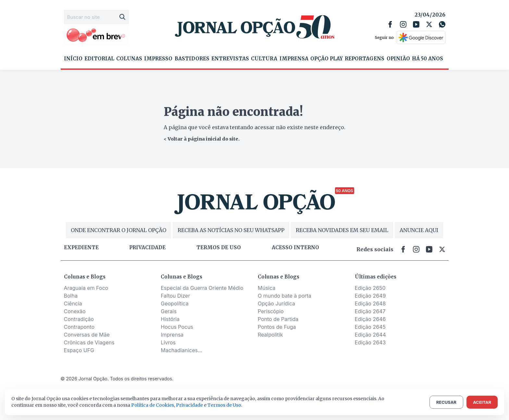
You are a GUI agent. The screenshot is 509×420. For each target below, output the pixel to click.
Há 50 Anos (428, 59)
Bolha (71, 296)
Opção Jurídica (276, 303)
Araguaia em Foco (86, 288)
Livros (168, 342)
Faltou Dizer (175, 296)
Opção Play (327, 59)
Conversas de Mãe (87, 335)
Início (73, 59)
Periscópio (271, 311)
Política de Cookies (153, 405)
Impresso (158, 59)
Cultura (264, 59)
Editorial (99, 59)
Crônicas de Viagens (89, 342)
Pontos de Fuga (277, 327)
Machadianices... (181, 350)
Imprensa (294, 59)
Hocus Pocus (177, 327)
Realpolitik (270, 335)
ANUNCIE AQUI (419, 230)
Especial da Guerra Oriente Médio (202, 288)
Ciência (73, 303)
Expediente (81, 248)
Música (267, 288)
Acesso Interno (295, 248)
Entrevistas (230, 59)
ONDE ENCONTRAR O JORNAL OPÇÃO (118, 230)
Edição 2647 (370, 311)
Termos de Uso (224, 405)
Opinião (398, 59)
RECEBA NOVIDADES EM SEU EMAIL (342, 230)
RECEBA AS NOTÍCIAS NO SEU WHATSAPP (231, 230)
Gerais (169, 311)
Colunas (129, 59)
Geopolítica (174, 303)
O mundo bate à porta (285, 296)
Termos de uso (219, 248)
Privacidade (147, 248)
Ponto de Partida (278, 319)
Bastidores (192, 59)
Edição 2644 (370, 335)
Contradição (79, 319)
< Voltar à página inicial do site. (202, 139)
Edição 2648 (370, 303)
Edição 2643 (370, 342)
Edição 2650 (370, 288)
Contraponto (79, 327)
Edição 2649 (370, 296)
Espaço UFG (79, 350)
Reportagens (365, 59)
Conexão (75, 311)
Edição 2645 (370, 327)
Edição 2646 (370, 319)
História (170, 319)
